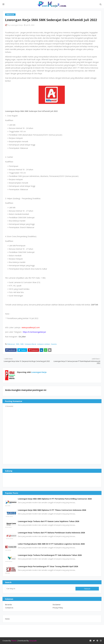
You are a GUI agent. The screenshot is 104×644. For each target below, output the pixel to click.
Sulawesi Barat (30, 344)
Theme (14, 641)
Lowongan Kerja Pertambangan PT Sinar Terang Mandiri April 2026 (48, 566)
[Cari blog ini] (40, 589)
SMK (22, 344)
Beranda (8, 605)
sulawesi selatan (43, 344)
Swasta (54, 344)
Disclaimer (57, 605)
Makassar (11, 344)
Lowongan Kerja (17, 25)
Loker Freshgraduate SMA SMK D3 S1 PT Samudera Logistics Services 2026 (51, 544)
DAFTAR (95, 305)
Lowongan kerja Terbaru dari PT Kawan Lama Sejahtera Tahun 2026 (48, 521)
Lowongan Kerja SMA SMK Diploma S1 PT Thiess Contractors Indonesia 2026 (52, 510)
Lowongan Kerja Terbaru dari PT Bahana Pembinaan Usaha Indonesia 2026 (51, 533)
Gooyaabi (33, 641)
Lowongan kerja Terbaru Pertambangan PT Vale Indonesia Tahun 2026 (50, 555)
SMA (18, 344)
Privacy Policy (58, 608)
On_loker (22, 337)
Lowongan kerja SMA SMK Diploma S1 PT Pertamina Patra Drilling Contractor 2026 (55, 499)
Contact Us (9, 608)
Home (7, 619)
